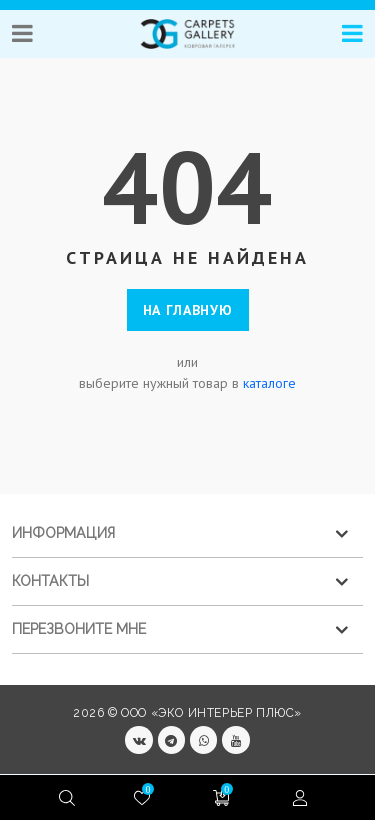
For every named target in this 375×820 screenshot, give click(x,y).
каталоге (269, 383)
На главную (188, 310)
